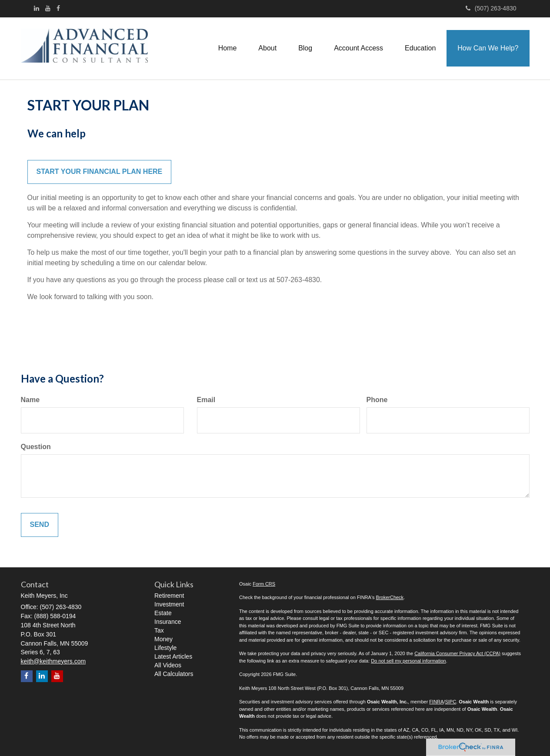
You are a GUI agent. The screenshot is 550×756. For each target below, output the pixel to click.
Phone (377, 400)
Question (36, 447)
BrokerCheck (390, 597)
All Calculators (174, 674)
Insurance (168, 622)
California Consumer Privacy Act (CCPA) (457, 653)
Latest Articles (173, 656)
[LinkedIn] (37, 8)
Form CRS (264, 584)
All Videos (168, 665)
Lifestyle (165, 648)
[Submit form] (40, 525)
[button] (267, 48)
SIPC (450, 702)
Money (163, 639)
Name (30, 400)
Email (206, 400)
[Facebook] (58, 8)
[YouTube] (48, 8)
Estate (163, 613)
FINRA (436, 702)
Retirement (169, 596)
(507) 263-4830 (491, 8)
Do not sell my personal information (408, 661)
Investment (169, 604)
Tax (159, 630)
